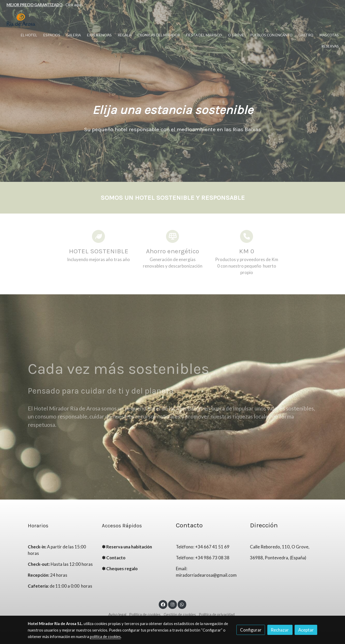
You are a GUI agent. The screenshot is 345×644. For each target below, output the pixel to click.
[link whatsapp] (182, 604)
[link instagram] (172, 604)
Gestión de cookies (180, 615)
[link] (21, 21)
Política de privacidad (217, 615)
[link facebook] (163, 604)
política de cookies (105, 637)
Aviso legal (117, 615)
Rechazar (280, 630)
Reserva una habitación (129, 547)
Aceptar (306, 630)
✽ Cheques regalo (120, 569)
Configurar (251, 630)
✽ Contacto (114, 558)
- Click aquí (44, 5)
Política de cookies (145, 615)
